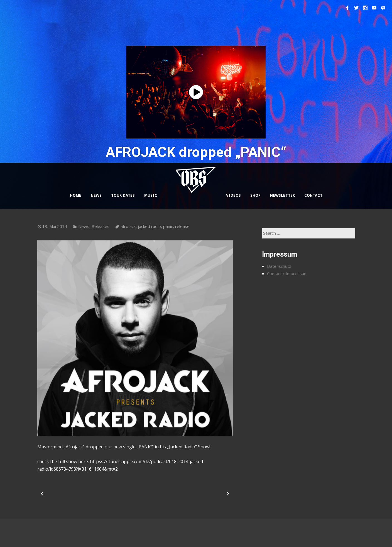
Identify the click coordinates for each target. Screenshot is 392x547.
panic (168, 226)
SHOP (255, 195)
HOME (76, 195)
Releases (101, 226)
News (84, 226)
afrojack (128, 226)
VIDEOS (233, 195)
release (182, 226)
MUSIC (151, 195)
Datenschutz (279, 266)
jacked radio (149, 226)
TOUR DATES (123, 195)
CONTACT (313, 195)
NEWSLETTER (282, 195)
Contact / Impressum (287, 273)
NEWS (96, 195)
